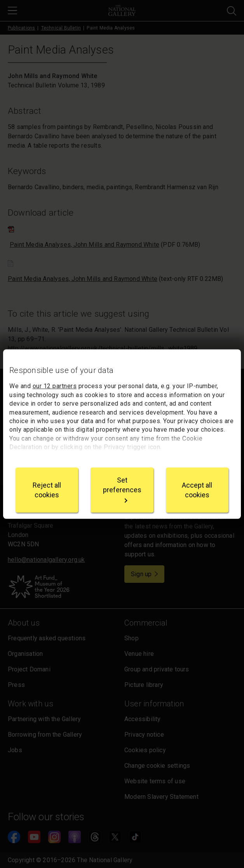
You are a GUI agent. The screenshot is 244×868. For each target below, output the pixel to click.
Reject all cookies (47, 490)
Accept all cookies (197, 490)
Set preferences (122, 489)
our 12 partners (55, 386)
